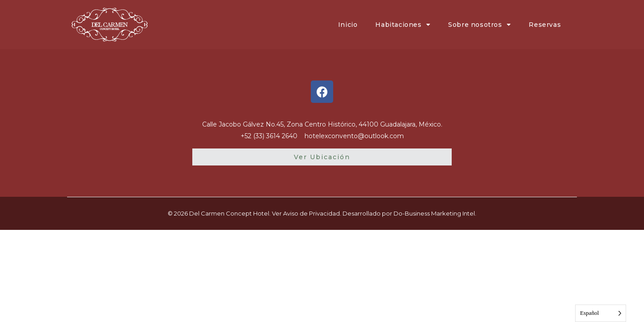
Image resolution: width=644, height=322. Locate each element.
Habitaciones (403, 25)
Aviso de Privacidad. (312, 213)
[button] (322, 157)
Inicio (348, 25)
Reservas (545, 25)
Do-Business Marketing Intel (434, 213)
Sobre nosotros (479, 25)
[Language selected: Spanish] (601, 313)
